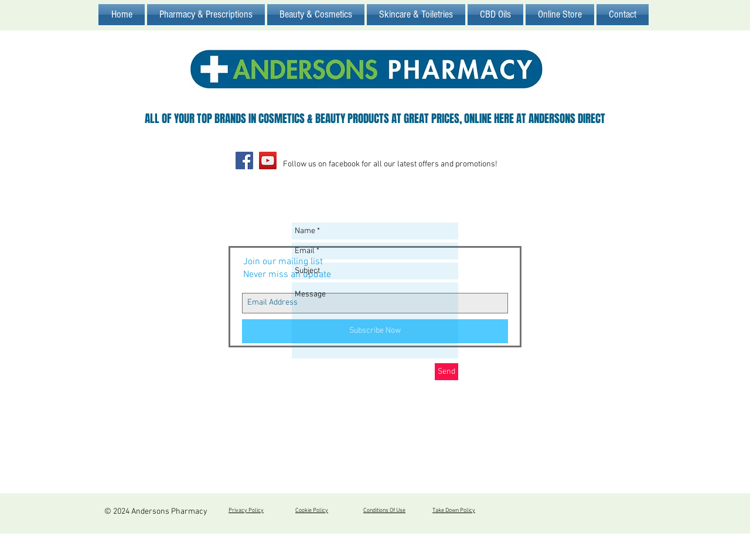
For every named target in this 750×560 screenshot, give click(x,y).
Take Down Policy (454, 511)
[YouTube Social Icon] (268, 161)
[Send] (446, 372)
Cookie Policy (312, 511)
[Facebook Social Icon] (244, 161)
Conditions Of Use (384, 511)
